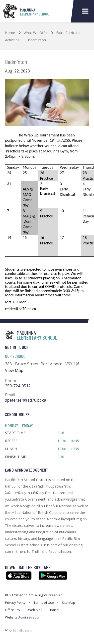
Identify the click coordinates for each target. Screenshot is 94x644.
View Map (14, 370)
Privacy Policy (15, 603)
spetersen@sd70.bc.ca (26, 400)
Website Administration (23, 617)
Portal (55, 610)
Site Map (69, 603)
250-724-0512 (18, 386)
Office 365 (13, 610)
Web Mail (35, 610)
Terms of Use (44, 603)
